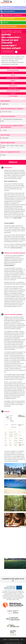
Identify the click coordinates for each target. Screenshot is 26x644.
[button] (24, 2)
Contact (5, 640)
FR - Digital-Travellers (6, 2)
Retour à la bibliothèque (7, 31)
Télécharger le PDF (8, 52)
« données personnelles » (16, 248)
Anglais (15, 96)
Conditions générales (14, 640)
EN (21, 579)
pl (13, 581)
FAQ (22, 640)
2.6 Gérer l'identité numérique (15, 32)
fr (23, 579)
